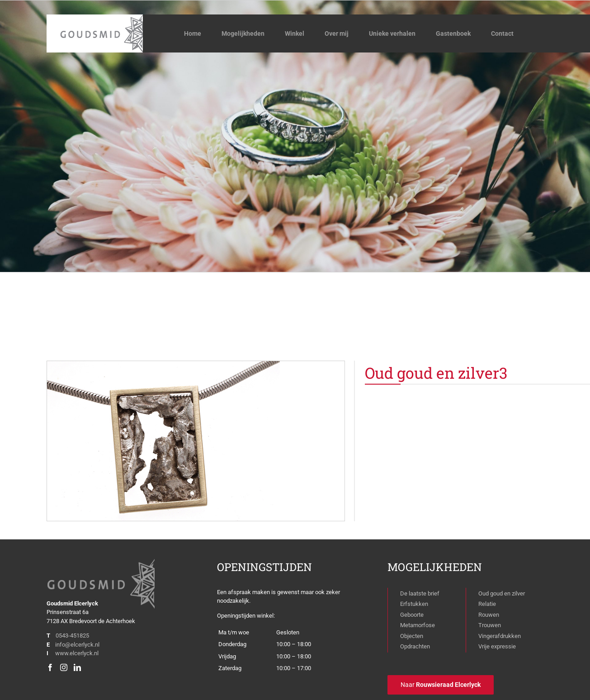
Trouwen (490, 625)
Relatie (487, 604)
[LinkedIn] (77, 667)
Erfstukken (414, 604)
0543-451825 (72, 636)
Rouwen (489, 615)
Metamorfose (418, 625)
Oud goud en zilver (502, 593)
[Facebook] (50, 667)
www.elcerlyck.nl (77, 653)
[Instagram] (64, 667)
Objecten (412, 636)
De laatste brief (420, 593)
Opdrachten (415, 646)
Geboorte (412, 615)
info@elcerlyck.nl (77, 645)
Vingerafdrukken (500, 636)
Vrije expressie (497, 646)
